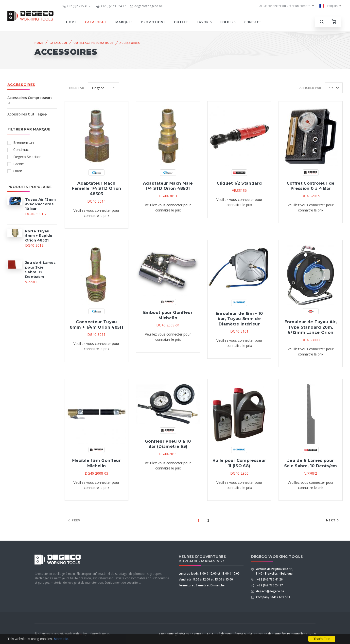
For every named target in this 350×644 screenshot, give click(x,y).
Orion (18, 171)
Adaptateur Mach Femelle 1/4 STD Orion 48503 (96, 189)
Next (333, 520)
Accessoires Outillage (27, 114)
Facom (19, 164)
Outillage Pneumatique (93, 43)
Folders (228, 22)
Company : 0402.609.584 (273, 597)
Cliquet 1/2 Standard (239, 183)
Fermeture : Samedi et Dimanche (202, 585)
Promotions (153, 22)
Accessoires (130, 43)
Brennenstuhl (24, 142)
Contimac (21, 150)
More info (61, 639)
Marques (124, 22)
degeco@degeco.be (146, 6)
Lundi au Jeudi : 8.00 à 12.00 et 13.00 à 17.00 (209, 573)
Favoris (204, 22)
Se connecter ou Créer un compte (285, 6)
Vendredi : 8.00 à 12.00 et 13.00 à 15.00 (206, 579)
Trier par (76, 88)
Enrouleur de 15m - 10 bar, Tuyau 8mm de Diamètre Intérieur (239, 319)
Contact (253, 22)
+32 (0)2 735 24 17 (111, 6)
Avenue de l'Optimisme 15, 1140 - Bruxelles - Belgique (274, 571)
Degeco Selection (27, 157)
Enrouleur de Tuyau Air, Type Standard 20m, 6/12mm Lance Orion (311, 327)
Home (71, 22)
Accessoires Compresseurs (30, 100)
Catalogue (96, 22)
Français (328, 6)
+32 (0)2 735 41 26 (77, 6)
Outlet (181, 22)
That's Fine (322, 639)
